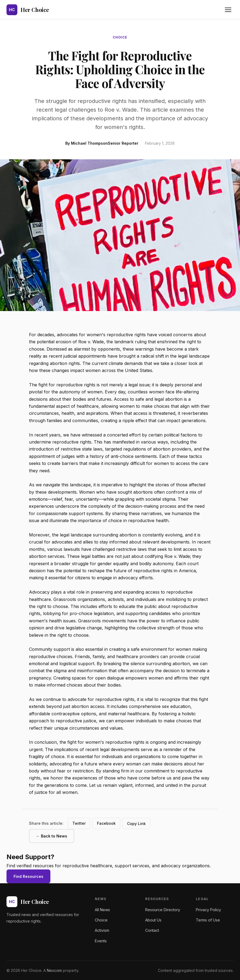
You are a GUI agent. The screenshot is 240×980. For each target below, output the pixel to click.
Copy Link (136, 824)
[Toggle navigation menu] (228, 10)
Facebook (106, 823)
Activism (102, 930)
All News (102, 910)
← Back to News (52, 836)
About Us (153, 920)
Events (101, 941)
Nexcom (54, 970)
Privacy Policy (208, 910)
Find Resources (28, 876)
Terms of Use (208, 920)
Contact (152, 930)
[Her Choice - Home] (28, 10)
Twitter (79, 823)
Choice (101, 920)
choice (120, 37)
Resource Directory (163, 910)
